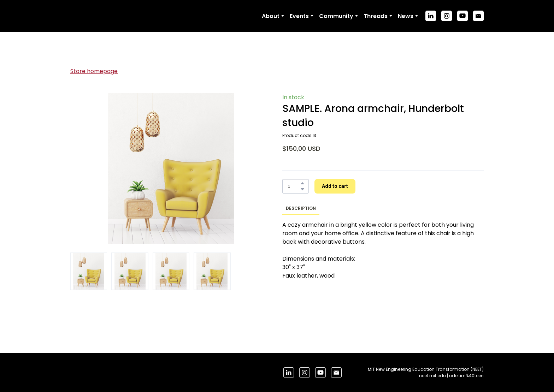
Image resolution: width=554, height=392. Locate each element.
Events (299, 16)
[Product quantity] (294, 186)
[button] (431, 16)
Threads (376, 16)
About (271, 16)
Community (336, 16)
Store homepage (94, 71)
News (406, 16)
